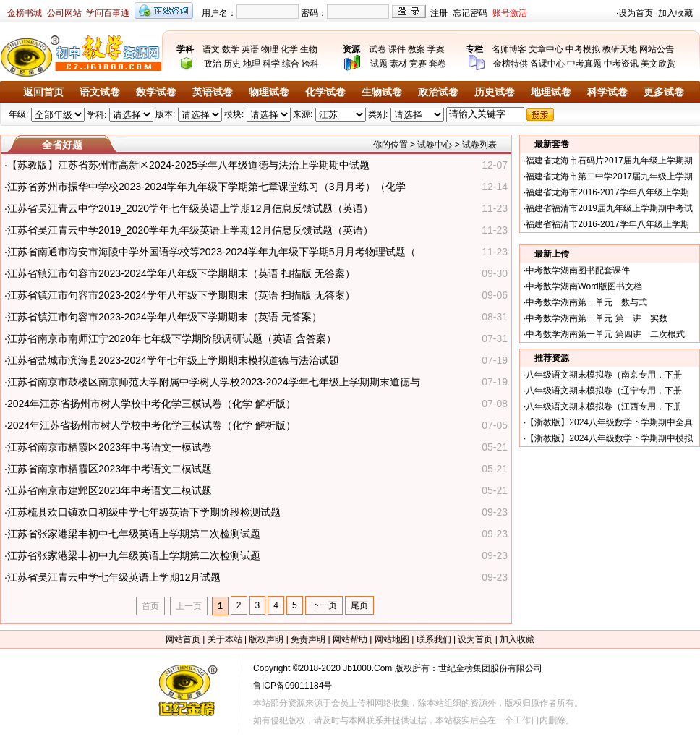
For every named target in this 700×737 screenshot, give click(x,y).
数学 (231, 49)
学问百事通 (108, 13)
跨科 (310, 64)
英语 (250, 49)
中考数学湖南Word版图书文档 (584, 286)
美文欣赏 (658, 64)
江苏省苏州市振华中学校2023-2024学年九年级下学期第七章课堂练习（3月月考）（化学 (206, 187)
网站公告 (657, 49)
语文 (211, 49)
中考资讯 (621, 64)
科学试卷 (607, 92)
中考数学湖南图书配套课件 (578, 270)
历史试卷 (495, 92)
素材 (398, 64)
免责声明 (308, 639)
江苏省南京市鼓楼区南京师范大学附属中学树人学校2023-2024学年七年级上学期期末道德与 (214, 382)
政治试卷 (438, 92)
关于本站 (225, 639)
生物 (309, 49)
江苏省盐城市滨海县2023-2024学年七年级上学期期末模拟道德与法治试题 (173, 360)
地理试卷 (551, 92)
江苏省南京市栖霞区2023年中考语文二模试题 (110, 469)
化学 (289, 49)
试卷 (377, 49)
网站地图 (392, 639)
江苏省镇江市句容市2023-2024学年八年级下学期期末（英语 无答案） (165, 317)
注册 (439, 13)
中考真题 (584, 64)
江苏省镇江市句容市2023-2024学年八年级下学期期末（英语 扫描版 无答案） (181, 273)
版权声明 (266, 639)
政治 (213, 64)
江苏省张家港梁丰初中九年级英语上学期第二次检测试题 (134, 555)
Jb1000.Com (367, 668)
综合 (291, 64)
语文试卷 (100, 92)
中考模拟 (583, 49)
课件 (397, 49)
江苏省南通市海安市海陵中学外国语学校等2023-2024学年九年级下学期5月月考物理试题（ (212, 252)
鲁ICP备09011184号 (293, 686)
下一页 (324, 605)
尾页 (359, 605)
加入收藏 (675, 13)
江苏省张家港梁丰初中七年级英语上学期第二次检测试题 (134, 534)
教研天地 (620, 49)
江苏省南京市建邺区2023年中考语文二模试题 (110, 490)
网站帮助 (350, 639)
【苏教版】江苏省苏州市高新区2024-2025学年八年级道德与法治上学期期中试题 (188, 165)
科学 (271, 64)
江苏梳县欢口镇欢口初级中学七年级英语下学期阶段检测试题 (144, 512)
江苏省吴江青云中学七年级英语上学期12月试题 (114, 577)
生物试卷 (382, 92)
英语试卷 (213, 92)
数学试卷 (156, 92)
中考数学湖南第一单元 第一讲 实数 (596, 318)
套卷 (437, 64)
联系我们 (434, 639)
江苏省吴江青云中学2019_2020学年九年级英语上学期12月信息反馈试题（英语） (190, 230)
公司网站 (64, 13)
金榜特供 (511, 64)
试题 (379, 64)
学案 (436, 49)
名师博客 (509, 49)
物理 (270, 49)
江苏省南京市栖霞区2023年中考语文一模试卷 (110, 447)
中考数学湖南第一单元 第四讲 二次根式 (605, 334)
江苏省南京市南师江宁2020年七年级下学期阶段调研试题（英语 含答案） (172, 338)
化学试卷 (325, 92)
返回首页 (43, 92)
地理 (252, 64)
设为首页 (636, 13)
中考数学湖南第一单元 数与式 (586, 302)
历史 (232, 64)
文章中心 (546, 49)
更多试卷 (664, 92)
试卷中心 (435, 145)
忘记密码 (470, 13)
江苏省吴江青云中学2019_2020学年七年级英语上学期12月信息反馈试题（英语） (190, 208)
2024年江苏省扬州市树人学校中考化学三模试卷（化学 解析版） (151, 404)
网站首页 (183, 639)
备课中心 (547, 64)
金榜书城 (25, 13)
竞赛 (418, 64)
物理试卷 (269, 92)
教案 (417, 49)
